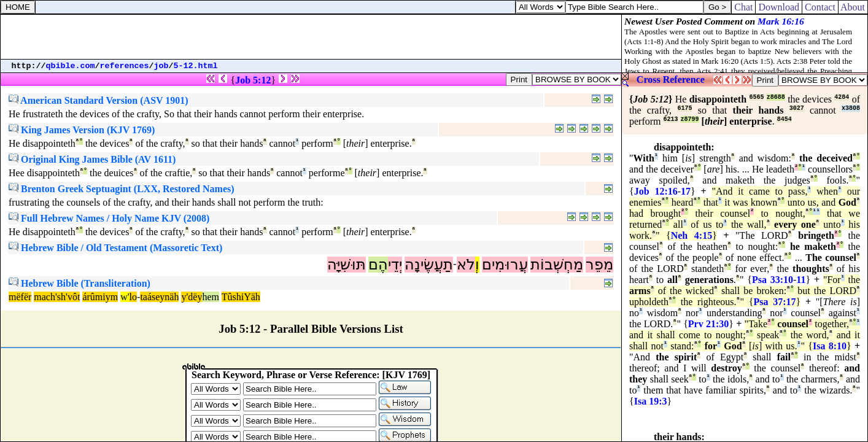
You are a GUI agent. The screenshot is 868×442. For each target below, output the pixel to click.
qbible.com (71, 66)
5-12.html (196, 66)
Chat (743, 7)
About (853, 7)
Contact (820, 7)
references (125, 66)
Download (779, 7)
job (161, 66)
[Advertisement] (311, 37)
